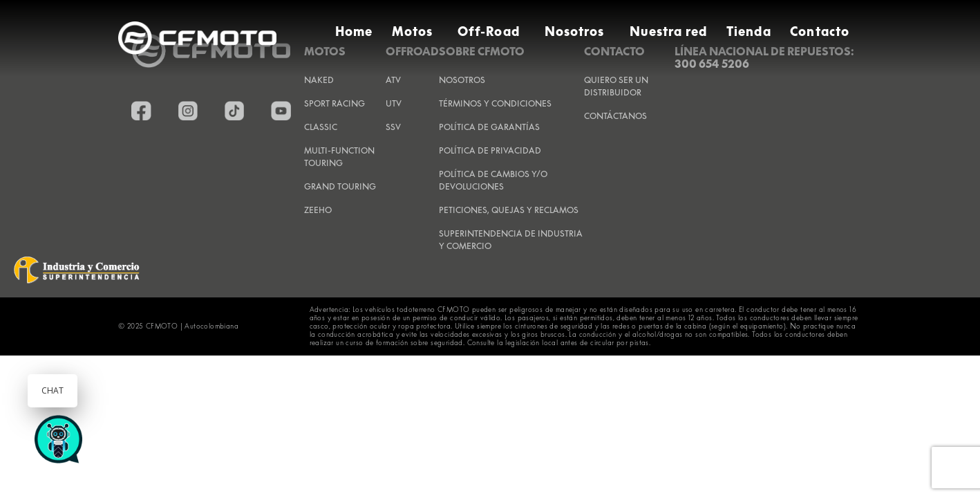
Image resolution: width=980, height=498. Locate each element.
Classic (321, 127)
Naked (319, 80)
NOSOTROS (462, 80)
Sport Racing (334, 103)
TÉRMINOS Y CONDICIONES (495, 103)
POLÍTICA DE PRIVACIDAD (490, 150)
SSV (393, 127)
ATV (393, 80)
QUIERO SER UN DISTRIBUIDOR (616, 86)
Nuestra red (669, 31)
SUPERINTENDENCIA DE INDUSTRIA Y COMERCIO (511, 240)
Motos (412, 31)
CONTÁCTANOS (615, 116)
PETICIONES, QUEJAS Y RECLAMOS (509, 210)
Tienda (748, 31)
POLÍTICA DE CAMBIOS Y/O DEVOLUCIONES (493, 180)
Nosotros (575, 31)
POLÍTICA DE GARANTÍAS (489, 127)
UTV (394, 103)
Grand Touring (340, 186)
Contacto (820, 31)
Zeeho (318, 210)
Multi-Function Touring (339, 157)
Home (354, 31)
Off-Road (489, 31)
